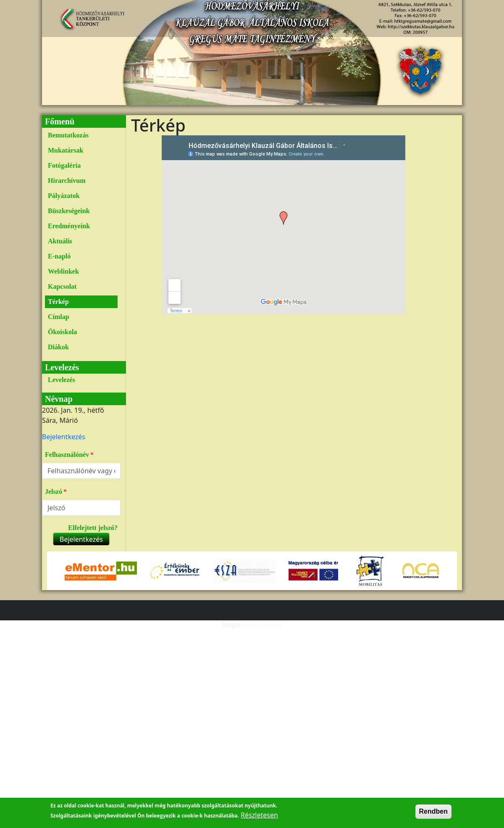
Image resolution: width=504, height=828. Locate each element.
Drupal (231, 625)
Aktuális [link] (60, 241)
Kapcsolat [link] (62, 286)
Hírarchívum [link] (67, 181)
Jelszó (54, 492)
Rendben (433, 811)
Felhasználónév (67, 455)
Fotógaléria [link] (64, 165)
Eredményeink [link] (69, 226)
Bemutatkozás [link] (68, 135)
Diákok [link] (58, 347)
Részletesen (259, 815)
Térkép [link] (58, 302)
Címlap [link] (59, 317)
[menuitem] (81, 135)
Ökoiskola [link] (62, 332)
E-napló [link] (59, 256)
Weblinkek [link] (63, 271)
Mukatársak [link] (66, 150)
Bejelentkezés (64, 437)
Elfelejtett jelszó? (93, 528)
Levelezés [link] (62, 380)
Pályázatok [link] (64, 196)
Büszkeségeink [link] (69, 211)
